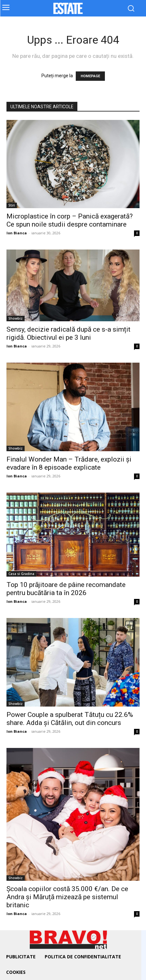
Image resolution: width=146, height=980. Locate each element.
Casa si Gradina (21, 574)
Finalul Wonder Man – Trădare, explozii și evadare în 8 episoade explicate (69, 463)
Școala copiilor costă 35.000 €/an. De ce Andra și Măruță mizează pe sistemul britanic (67, 897)
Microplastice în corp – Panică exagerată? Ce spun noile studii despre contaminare (70, 220)
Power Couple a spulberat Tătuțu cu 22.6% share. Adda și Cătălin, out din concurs (70, 719)
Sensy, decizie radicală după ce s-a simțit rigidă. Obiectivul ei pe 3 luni (68, 333)
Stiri (12, 205)
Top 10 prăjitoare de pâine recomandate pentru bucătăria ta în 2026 (66, 589)
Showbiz (16, 318)
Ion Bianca (17, 233)
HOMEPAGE (90, 76)
